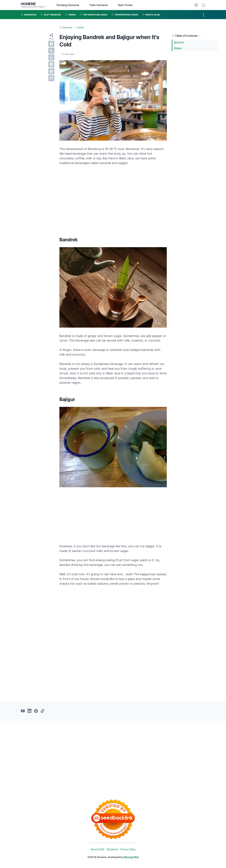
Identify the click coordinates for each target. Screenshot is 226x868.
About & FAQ (97, 849)
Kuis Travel (125, 5)
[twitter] (51, 51)
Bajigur (178, 48)
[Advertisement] (195, 106)
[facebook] (51, 44)
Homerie (28, 4)
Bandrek (179, 42)
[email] (51, 78)
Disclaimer (112, 849)
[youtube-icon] (23, 711)
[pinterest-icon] (36, 711)
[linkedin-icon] (29, 711)
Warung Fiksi (131, 857)
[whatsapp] (51, 57)
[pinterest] (51, 71)
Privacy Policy (128, 849)
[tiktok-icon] (42, 711)
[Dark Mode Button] (196, 5)
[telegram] (51, 64)
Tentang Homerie (68, 5)
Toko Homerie (99, 5)
